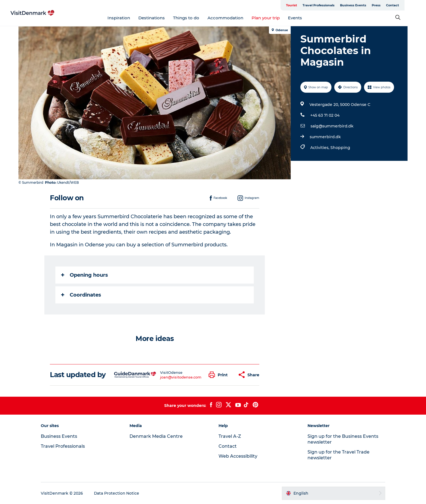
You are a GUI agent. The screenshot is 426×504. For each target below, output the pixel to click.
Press (384, 5)
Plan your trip (274, 18)
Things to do (194, 18)
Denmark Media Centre (157, 436)
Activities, (320, 148)
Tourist (300, 5)
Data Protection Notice (118, 493)
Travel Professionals (327, 5)
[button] (220, 375)
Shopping (340, 148)
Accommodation (234, 18)
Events (303, 18)
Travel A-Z (230, 436)
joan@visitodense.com (181, 377)
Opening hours (85, 275)
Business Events (361, 5)
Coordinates (81, 295)
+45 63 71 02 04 (325, 115)
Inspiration (127, 18)
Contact (401, 5)
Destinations (160, 18)
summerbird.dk (325, 137)
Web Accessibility (238, 456)
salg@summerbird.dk (332, 126)
